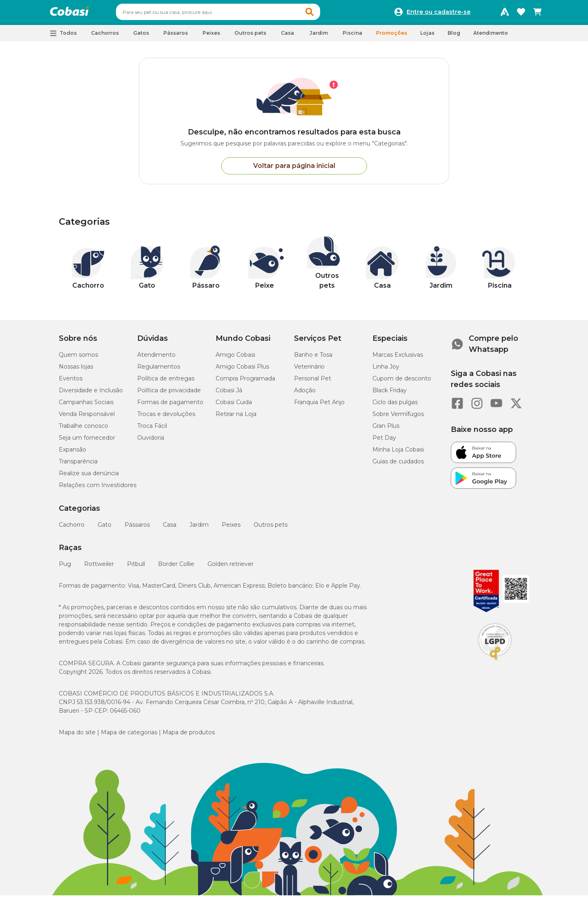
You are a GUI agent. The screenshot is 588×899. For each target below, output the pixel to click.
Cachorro (72, 528)
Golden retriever (231, 568)
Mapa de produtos (189, 736)
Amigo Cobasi (235, 358)
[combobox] (234, 14)
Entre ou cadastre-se (439, 14)
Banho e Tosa (313, 358)
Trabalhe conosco (84, 429)
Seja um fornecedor (87, 441)
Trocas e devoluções (166, 418)
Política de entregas (166, 382)
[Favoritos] (521, 14)
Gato (105, 528)
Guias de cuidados (398, 465)
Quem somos (78, 358)
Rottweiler (99, 568)
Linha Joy (386, 370)
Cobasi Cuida (234, 406)
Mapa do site (77, 736)
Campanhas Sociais (86, 406)
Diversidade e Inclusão (91, 394)
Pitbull (136, 568)
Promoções (392, 37)
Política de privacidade (169, 394)
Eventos (71, 382)
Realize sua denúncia (89, 477)
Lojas (427, 37)
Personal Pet (313, 382)
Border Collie (176, 568)
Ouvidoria (151, 441)
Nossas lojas (76, 370)
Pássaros (137, 528)
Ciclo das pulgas (395, 406)
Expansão (72, 453)
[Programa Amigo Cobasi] (505, 14)
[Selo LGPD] (495, 664)
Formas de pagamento (170, 406)
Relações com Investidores (98, 489)
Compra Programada (245, 382)
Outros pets (271, 528)
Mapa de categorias (129, 736)
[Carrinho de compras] (537, 14)
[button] (325, 14)
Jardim (199, 528)
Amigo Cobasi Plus (242, 370)
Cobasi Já (229, 394)
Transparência (78, 465)
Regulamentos (159, 370)
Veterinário (309, 370)
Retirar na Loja (236, 418)
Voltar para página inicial (294, 169)
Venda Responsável (87, 418)
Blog (454, 37)
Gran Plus (386, 429)
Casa (170, 528)
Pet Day (384, 441)
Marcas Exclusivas (398, 358)
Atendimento (491, 37)
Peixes (231, 528)
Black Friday (390, 394)
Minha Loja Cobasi (398, 453)
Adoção (305, 394)
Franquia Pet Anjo (319, 406)
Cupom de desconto (402, 382)
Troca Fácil (152, 429)
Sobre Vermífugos (398, 418)
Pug (65, 568)
